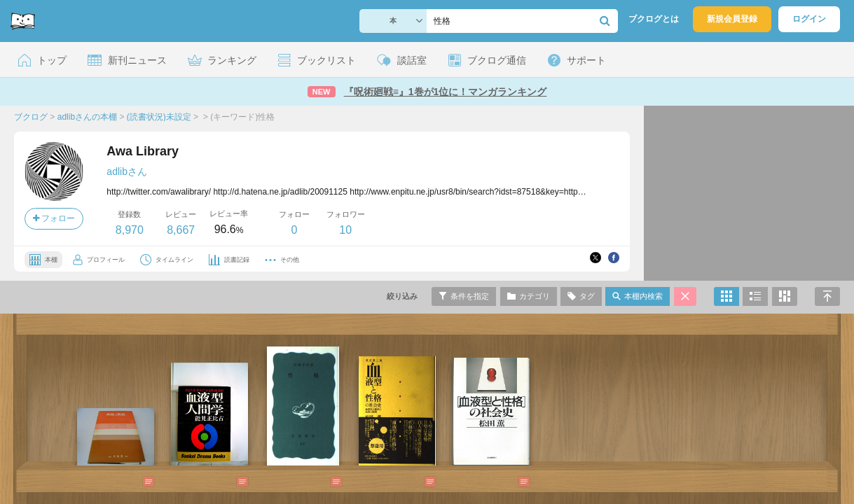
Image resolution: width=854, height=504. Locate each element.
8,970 (130, 230)
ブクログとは (654, 19)
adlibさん (127, 171)
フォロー (54, 218)
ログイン (809, 19)
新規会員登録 (732, 19)
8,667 (181, 230)
